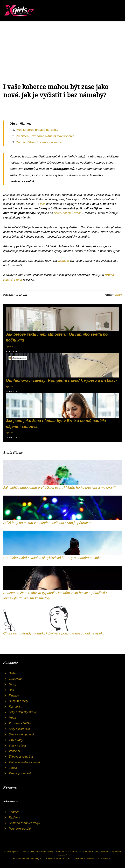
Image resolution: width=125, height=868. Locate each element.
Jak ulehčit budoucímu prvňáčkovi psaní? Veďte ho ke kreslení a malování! (59, 487)
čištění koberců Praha (68, 213)
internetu (63, 261)
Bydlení (118, 295)
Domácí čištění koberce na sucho (39, 142)
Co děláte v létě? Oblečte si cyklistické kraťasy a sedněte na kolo (52, 558)
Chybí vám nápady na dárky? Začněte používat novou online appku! (54, 633)
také (43, 204)
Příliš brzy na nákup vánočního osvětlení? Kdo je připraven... (49, 523)
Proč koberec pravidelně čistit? (37, 130)
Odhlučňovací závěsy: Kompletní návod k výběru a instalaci (61, 380)
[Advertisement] (62, 45)
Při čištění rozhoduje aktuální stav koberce (45, 136)
